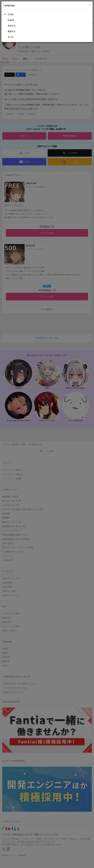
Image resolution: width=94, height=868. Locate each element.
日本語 (11, 14)
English (11, 20)
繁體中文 (12, 31)
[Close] (90, 5)
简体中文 (12, 26)
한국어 (11, 37)
